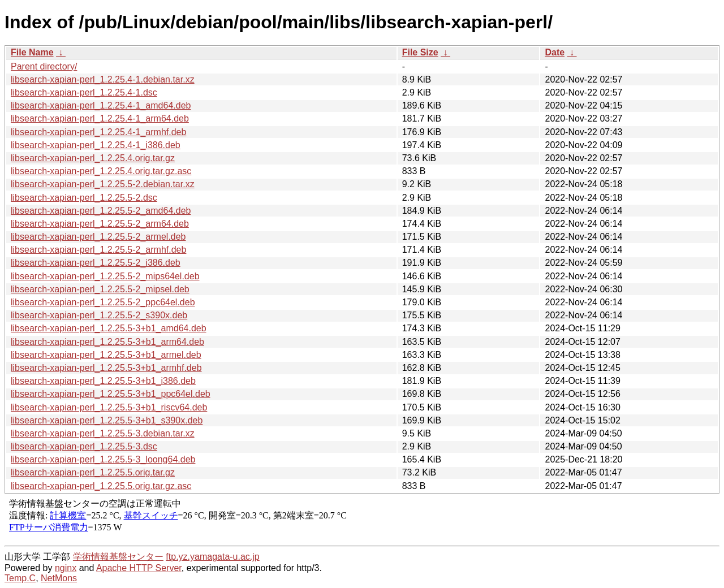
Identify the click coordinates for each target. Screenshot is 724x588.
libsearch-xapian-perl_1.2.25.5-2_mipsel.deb (100, 289)
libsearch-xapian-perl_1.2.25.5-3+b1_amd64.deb (109, 328)
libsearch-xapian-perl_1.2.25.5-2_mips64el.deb (105, 276)
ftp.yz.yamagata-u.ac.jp (212, 557)
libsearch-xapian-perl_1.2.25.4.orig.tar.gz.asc (101, 171)
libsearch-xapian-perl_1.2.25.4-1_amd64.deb (101, 105)
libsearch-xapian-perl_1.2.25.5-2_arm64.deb (100, 224)
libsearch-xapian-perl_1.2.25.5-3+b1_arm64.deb (107, 342)
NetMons (59, 578)
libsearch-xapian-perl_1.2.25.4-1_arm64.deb (100, 118)
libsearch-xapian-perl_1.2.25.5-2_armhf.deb (98, 250)
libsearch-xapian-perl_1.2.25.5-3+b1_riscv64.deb (109, 407)
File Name (32, 52)
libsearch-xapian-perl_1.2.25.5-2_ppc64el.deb (103, 302)
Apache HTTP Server (139, 568)
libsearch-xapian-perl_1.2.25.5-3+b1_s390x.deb (107, 420)
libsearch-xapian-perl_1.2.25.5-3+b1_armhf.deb (106, 368)
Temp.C (20, 578)
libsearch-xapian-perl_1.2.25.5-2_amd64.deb (101, 211)
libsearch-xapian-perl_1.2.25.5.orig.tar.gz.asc (101, 486)
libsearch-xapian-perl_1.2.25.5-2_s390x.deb (99, 315)
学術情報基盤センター (118, 557)
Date (555, 52)
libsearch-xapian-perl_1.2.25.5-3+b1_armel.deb (106, 355)
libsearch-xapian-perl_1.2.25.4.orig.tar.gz (93, 158)
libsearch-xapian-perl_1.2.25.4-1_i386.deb (96, 145)
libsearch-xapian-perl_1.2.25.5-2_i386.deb (96, 263)
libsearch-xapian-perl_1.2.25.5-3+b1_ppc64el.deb (111, 394)
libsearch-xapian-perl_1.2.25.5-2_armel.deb (98, 237)
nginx (66, 568)
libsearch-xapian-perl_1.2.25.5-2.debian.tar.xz (103, 184)
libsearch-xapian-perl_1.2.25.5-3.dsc (84, 446)
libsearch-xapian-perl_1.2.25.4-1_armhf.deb (98, 132)
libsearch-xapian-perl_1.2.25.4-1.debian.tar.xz (103, 79)
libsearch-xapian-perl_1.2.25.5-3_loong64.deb (103, 459)
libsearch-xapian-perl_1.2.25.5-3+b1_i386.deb (103, 381)
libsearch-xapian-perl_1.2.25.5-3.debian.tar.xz (103, 433)
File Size (420, 52)
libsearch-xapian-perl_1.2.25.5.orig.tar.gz (93, 472)
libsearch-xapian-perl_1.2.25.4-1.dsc (84, 92)
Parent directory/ (44, 66)
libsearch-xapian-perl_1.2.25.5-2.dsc (84, 198)
